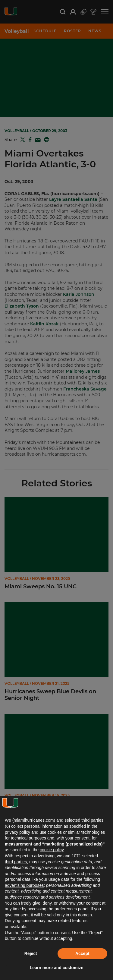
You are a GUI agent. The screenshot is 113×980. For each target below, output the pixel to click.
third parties (16, 862)
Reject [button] (31, 953)
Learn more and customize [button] (56, 968)
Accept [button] (82, 953)
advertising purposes (24, 885)
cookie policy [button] (52, 850)
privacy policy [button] (17, 832)
